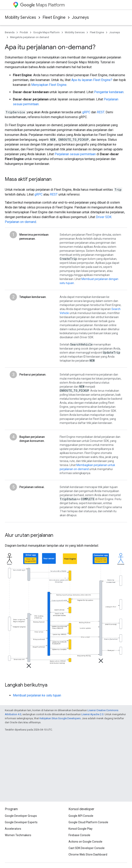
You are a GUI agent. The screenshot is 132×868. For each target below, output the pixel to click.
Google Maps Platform (46, 32)
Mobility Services (20, 17)
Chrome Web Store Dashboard (88, 854)
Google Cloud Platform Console (88, 822)
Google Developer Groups (21, 816)
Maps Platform (42, 5)
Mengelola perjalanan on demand (30, 37)
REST (101, 112)
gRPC (86, 112)
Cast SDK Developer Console (87, 848)
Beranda (10, 32)
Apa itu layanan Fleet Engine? (92, 80)
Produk (24, 32)
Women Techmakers (18, 835)
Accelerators (13, 829)
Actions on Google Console (85, 842)
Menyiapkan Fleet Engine (49, 85)
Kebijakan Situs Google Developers (60, 718)
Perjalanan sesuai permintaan (75, 154)
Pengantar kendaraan (109, 92)
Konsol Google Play (81, 829)
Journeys (80, 17)
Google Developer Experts (21, 822)
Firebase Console (79, 835)
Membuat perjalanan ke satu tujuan (37, 695)
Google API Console (81, 816)
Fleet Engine (54, 17)
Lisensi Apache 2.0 (92, 714)
